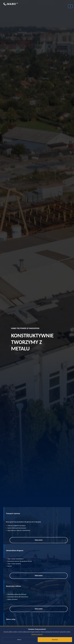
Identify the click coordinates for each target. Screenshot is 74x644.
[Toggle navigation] (70, 6)
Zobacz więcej (39, 540)
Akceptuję (55, 640)
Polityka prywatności (37, 634)
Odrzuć (19, 640)
